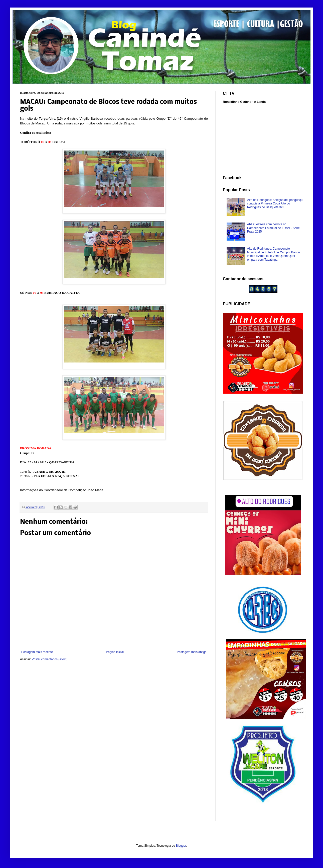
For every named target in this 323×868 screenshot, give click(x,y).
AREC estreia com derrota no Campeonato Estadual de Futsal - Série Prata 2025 (273, 228)
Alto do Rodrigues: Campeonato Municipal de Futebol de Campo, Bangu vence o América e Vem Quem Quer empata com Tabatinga (274, 254)
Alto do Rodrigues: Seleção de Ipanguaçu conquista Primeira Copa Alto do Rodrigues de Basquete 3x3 (275, 204)
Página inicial (115, 652)
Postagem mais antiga (192, 652)
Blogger (181, 846)
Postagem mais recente (37, 652)
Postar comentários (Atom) (50, 659)
